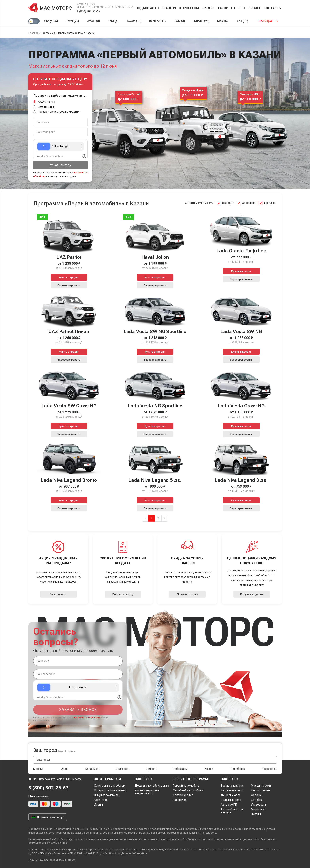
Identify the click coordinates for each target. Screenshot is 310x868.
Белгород (122, 769)
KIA (222, 21)
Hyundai (201, 21)
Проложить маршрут (48, 817)
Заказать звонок (78, 710)
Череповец (270, 769)
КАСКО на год (44, 102)
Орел (64, 769)
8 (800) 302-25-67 (89, 11)
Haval (72, 21)
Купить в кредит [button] (69, 277)
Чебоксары (180, 769)
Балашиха (92, 769)
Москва (38, 769)
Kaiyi (113, 21)
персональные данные (104, 839)
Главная (33, 33)
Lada (242, 21)
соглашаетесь (151, 839)
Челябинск (238, 769)
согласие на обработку (87, 718)
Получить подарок (252, 594)
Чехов (209, 769)
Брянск (151, 769)
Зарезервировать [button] (69, 285)
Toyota (134, 21)
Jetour (93, 21)
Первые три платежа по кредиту (56, 112)
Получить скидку (123, 594)
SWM (179, 21)
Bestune (157, 21)
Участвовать (58, 594)
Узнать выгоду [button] (60, 165)
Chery (51, 21)
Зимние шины (44, 107)
